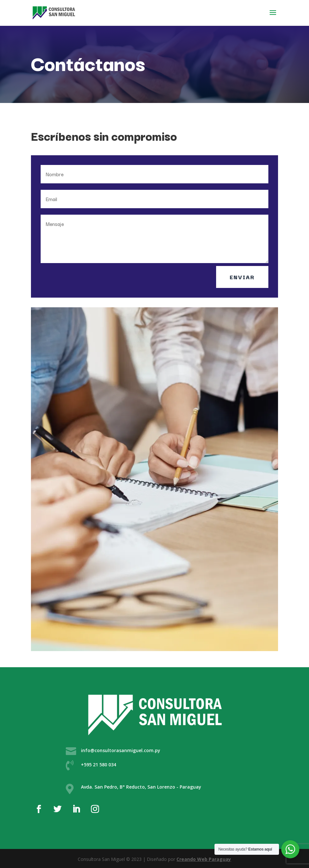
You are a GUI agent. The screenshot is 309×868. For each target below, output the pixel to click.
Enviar (242, 277)
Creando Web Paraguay (204, 859)
